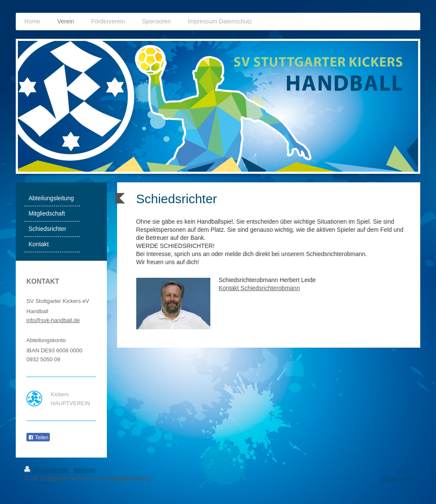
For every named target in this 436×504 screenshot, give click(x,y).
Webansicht (396, 478)
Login (404, 470)
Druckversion (47, 470)
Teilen (38, 438)
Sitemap (84, 470)
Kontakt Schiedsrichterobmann (260, 288)
